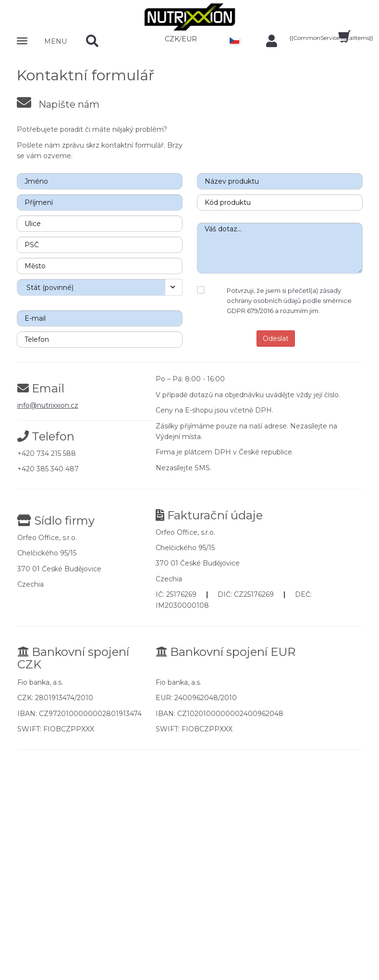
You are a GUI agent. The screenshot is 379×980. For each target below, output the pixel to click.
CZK (172, 39)
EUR (189, 39)
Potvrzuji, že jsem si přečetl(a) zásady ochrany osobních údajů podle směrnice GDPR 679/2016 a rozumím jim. (289, 301)
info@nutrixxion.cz (48, 405)
